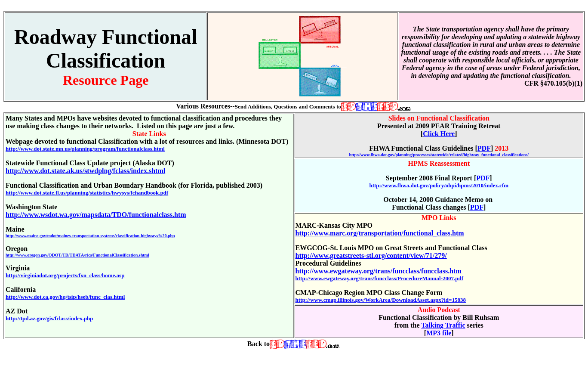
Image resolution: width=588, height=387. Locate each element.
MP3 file (439, 333)
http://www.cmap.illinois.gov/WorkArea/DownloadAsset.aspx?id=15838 (381, 300)
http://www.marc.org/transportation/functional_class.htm (380, 233)
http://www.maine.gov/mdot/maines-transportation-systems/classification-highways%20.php (90, 236)
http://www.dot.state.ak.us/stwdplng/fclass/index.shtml (85, 171)
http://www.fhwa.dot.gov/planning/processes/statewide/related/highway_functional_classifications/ (439, 155)
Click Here (439, 134)
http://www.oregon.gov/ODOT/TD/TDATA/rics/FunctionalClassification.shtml (77, 255)
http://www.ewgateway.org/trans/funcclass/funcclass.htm (379, 271)
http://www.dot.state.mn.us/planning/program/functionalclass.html (85, 149)
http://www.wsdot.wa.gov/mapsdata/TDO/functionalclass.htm (96, 215)
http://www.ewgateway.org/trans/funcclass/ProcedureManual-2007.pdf (380, 278)
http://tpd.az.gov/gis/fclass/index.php (49, 318)
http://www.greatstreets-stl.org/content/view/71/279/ (371, 255)
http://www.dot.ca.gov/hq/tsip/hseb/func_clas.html (65, 297)
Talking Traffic (443, 325)
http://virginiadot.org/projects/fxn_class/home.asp (65, 275)
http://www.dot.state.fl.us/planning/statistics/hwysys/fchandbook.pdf (87, 193)
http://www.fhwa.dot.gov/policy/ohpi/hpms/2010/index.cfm (439, 185)
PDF (484, 148)
